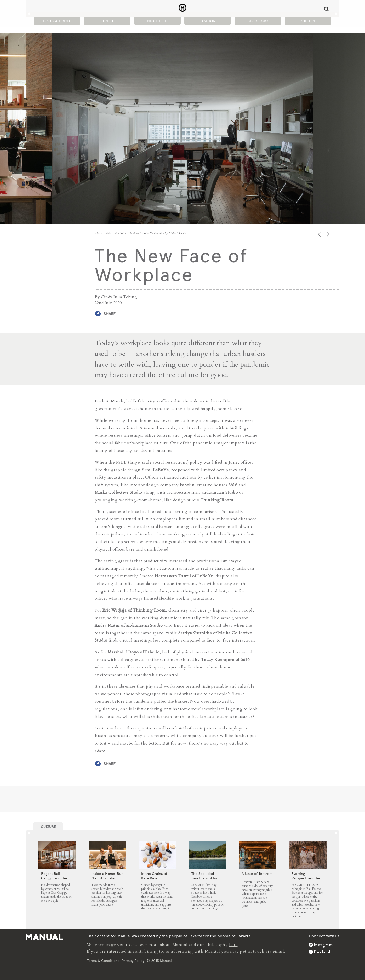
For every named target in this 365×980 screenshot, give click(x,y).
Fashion (208, 21)
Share (110, 314)
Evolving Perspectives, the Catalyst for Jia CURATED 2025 (306, 880)
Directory (258, 21)
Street (107, 21)
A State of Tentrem (257, 874)
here (233, 945)
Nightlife (157, 21)
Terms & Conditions (103, 960)
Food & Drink (57, 21)
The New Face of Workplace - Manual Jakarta (183, 8)
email (278, 951)
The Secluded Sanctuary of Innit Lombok (206, 878)
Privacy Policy (133, 960)
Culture (308, 21)
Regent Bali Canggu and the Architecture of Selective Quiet (54, 880)
